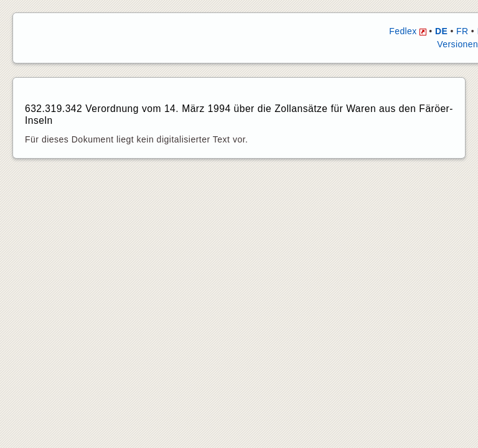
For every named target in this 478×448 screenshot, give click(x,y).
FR (462, 31)
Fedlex (408, 31)
